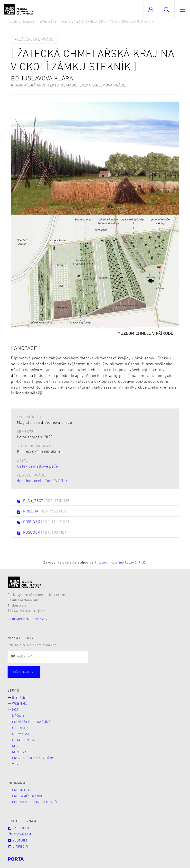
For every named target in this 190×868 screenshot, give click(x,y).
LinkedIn (18, 846)
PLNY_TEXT (44, 501)
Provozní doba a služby (33, 758)
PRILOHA (41, 512)
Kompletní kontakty (30, 619)
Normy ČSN (21, 734)
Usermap (20, 728)
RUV (15, 746)
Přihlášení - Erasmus (31, 722)
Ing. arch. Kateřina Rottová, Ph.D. (121, 562)
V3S (15, 764)
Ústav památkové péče (37, 466)
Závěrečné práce (53, 22)
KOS (15, 710)
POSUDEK (43, 522)
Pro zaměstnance (28, 796)
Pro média (21, 790)
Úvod (13, 22)
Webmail (20, 703)
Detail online (24, 740)
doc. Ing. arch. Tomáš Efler (42, 481)
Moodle (19, 716)
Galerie (29, 22)
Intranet (20, 698)
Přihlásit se (24, 672)
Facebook (19, 828)
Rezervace (22, 752)
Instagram (19, 834)
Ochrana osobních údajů (35, 802)
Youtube (18, 840)
